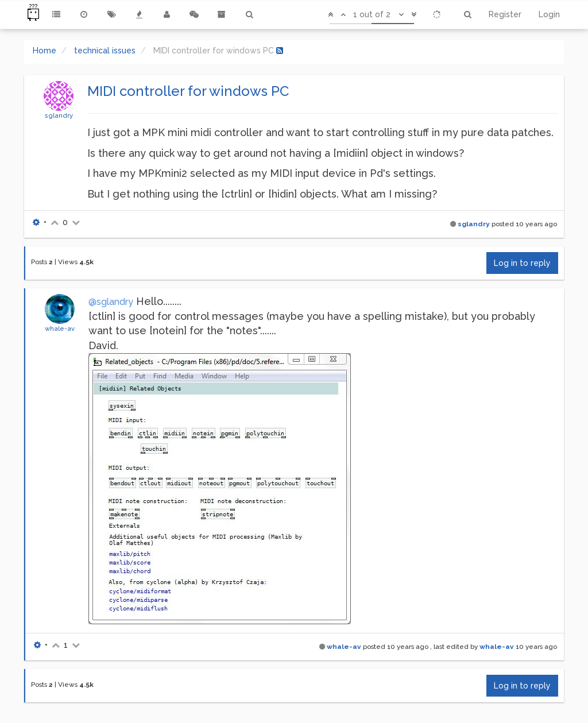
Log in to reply (522, 263)
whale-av (60, 328)
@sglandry (111, 302)
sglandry (59, 115)
